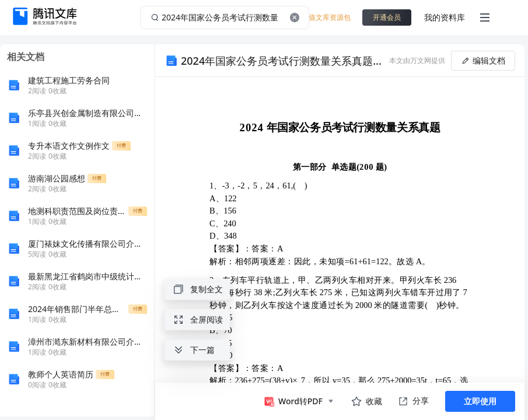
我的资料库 (445, 17)
